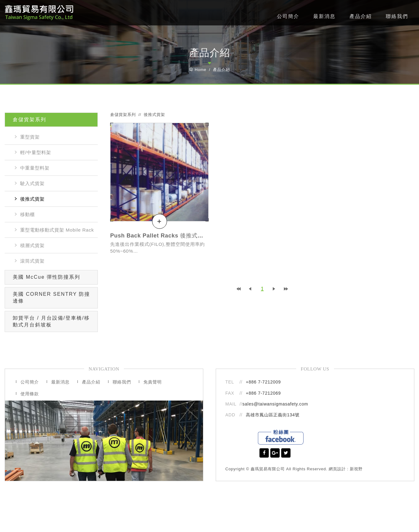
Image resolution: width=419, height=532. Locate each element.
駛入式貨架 (32, 183)
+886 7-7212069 (263, 393)
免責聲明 (153, 382)
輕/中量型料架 (36, 152)
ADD (230, 415)
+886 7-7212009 (263, 382)
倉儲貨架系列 (29, 120)
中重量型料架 (35, 168)
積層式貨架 (32, 245)
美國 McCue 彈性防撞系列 (47, 277)
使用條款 (30, 394)
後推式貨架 (32, 199)
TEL (230, 382)
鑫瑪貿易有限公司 (39, 13)
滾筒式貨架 (32, 261)
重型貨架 (30, 137)
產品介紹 (361, 16)
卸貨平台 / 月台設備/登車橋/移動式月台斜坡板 (51, 321)
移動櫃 (27, 214)
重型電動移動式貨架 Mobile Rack (57, 230)
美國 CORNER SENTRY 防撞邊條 (51, 297)
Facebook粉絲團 (281, 437)
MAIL (232, 404)
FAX (230, 393)
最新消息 (324, 16)
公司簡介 (288, 16)
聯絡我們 (397, 16)
